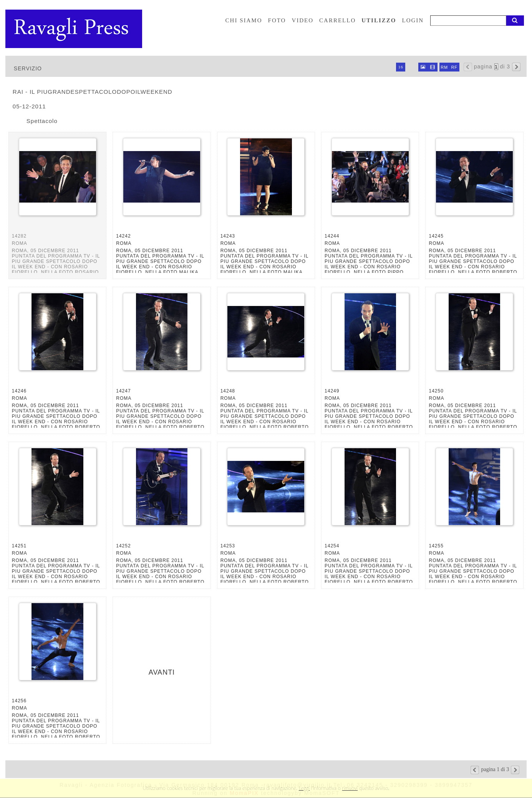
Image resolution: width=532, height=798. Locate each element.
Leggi (304, 788)
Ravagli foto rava (75, 29)
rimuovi (350, 788)
